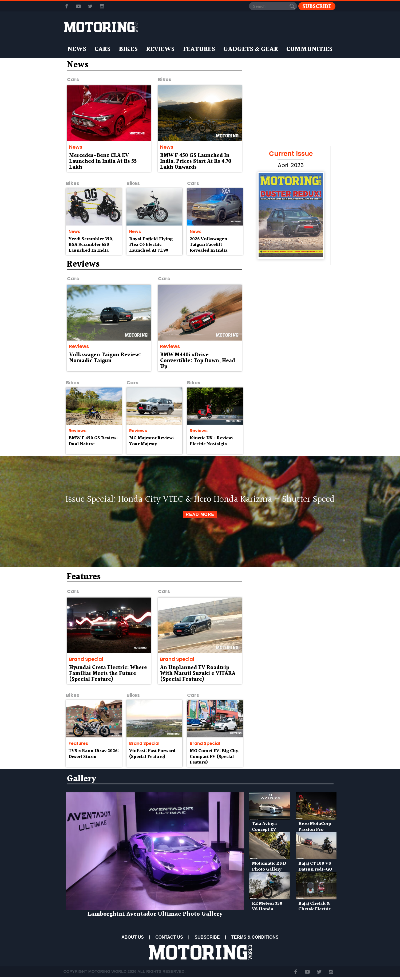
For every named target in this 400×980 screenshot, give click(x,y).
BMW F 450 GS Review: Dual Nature (93, 441)
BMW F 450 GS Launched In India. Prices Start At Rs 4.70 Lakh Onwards (196, 161)
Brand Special (86, 659)
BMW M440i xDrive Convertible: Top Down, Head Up (198, 361)
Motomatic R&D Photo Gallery (269, 866)
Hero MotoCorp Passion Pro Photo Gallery (315, 830)
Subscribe (317, 6)
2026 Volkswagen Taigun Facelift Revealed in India (209, 245)
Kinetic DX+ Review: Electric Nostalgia (211, 441)
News (77, 49)
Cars (102, 49)
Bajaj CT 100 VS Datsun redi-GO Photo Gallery (315, 869)
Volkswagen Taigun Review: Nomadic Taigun (105, 358)
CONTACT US (169, 937)
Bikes (128, 49)
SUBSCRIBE (207, 937)
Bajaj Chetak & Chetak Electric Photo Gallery (314, 909)
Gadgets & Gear (251, 49)
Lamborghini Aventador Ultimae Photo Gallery (155, 914)
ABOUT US (133, 937)
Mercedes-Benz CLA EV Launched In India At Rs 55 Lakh (103, 161)
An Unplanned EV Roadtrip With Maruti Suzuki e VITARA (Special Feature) (198, 674)
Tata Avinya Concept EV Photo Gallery (267, 830)
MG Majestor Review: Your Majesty (152, 441)
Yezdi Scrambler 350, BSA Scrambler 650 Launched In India (91, 245)
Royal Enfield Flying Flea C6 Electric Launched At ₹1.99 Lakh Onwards (151, 248)
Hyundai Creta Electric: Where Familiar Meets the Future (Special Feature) (108, 674)
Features (199, 49)
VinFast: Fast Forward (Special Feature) (152, 754)
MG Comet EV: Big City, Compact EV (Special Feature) (215, 757)
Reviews (160, 49)
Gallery (82, 779)
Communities (309, 49)
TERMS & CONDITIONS (255, 937)
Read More (200, 514)
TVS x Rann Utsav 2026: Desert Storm (94, 754)
